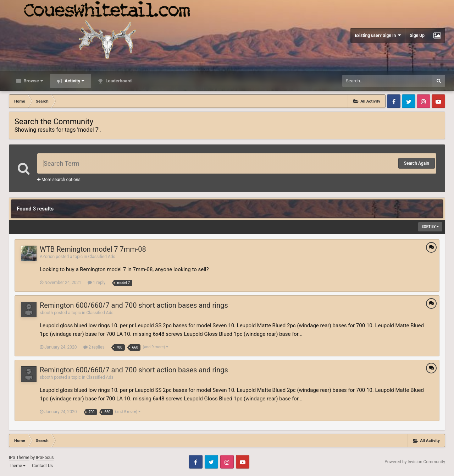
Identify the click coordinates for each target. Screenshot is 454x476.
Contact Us (42, 466)
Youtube (438, 101)
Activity (74, 81)
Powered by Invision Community (415, 462)
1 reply (96, 283)
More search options (59, 180)
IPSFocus (45, 458)
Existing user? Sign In (378, 35)
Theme (17, 466)
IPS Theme (19, 458)
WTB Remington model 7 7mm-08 (93, 249)
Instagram (423, 101)
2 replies (94, 347)
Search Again (417, 163)
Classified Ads (102, 257)
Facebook (394, 101)
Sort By (430, 227)
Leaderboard (118, 81)
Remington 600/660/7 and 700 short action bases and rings (134, 305)
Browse (33, 81)
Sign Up (417, 35)
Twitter (409, 101)
